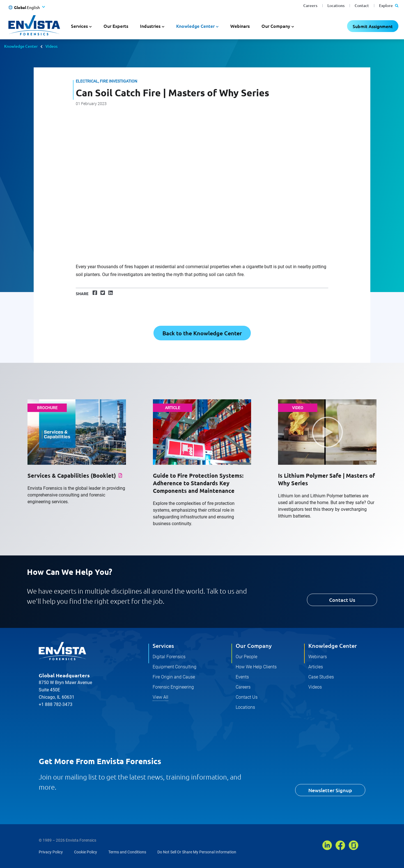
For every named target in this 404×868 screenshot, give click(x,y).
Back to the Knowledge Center (202, 333)
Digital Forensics (169, 657)
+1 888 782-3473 (56, 704)
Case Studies (321, 677)
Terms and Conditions (127, 852)
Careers (310, 5)
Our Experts (116, 26)
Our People (246, 657)
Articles (316, 667)
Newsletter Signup (330, 790)
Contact (362, 5)
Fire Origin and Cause (174, 677)
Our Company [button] (276, 26)
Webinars (240, 26)
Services (163, 646)
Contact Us (342, 600)
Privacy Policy (51, 852)
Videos (51, 46)
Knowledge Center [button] (195, 26)
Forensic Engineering (173, 687)
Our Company (254, 646)
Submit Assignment (373, 26)
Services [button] (79, 26)
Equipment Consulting (175, 667)
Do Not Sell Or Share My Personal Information (197, 852)
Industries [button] (150, 26)
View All (160, 697)
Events (242, 677)
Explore (389, 5)
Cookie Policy (86, 852)
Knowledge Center (21, 46)
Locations (336, 5)
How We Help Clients (256, 667)
